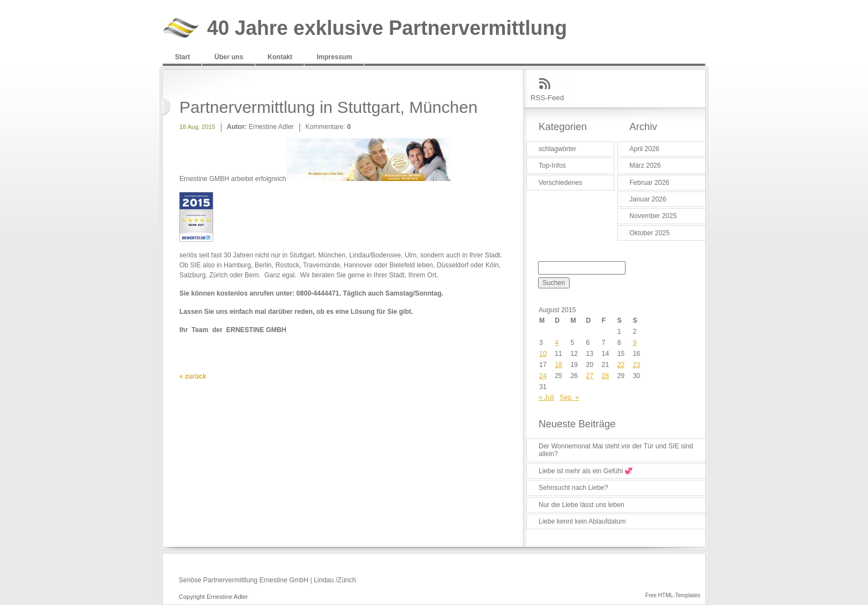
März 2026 (645, 166)
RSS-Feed (547, 98)
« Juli (546, 397)
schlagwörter (557, 149)
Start (182, 57)
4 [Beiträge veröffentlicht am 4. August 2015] (557, 343)
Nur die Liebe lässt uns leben (582, 505)
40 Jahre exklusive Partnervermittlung (387, 29)
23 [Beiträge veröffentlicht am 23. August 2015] (636, 365)
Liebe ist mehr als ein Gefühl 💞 (586, 471)
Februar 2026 (649, 183)
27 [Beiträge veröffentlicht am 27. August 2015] (590, 376)
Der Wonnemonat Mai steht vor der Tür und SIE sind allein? (616, 450)
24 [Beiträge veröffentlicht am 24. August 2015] (543, 376)
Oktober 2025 (650, 233)
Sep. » (569, 397)
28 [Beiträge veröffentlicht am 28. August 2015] (605, 376)
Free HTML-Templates (673, 595)
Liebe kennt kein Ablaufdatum (582, 521)
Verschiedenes (560, 183)
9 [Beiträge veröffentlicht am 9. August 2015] (635, 343)
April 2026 (644, 149)
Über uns (229, 57)
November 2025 (653, 216)
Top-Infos (552, 166)
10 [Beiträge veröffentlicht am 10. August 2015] (543, 354)
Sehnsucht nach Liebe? (573, 488)
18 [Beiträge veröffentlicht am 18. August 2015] (558, 365)
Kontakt (280, 57)
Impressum (334, 57)
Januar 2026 (648, 199)
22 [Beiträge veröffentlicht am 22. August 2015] (621, 365)
